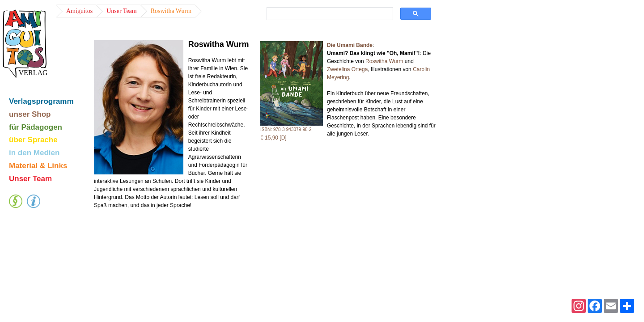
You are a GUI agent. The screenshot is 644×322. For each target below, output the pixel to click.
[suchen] (328, 14)
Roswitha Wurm (384, 61)
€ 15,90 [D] (273, 138)
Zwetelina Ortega (347, 69)
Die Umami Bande (350, 45)
